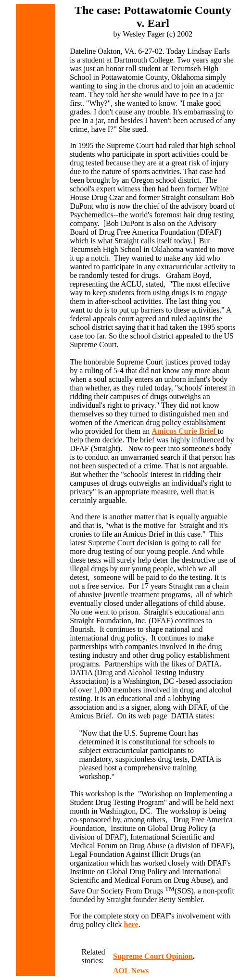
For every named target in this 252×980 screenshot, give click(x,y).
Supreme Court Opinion (153, 956)
